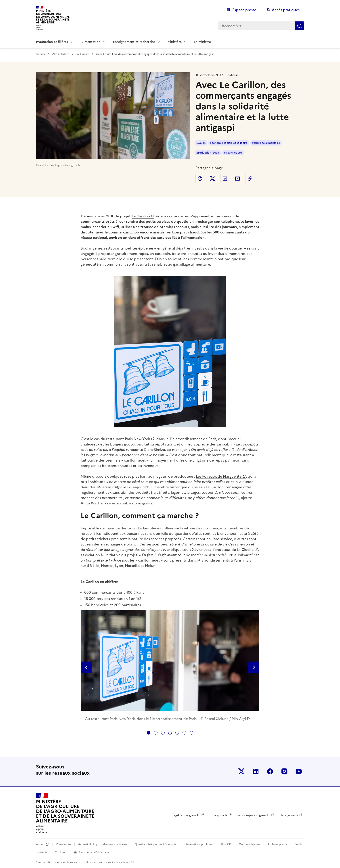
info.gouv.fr (218, 815)
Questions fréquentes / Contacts (155, 844)
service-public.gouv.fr (254, 815)
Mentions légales (249, 844)
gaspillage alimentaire (266, 143)
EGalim (201, 143)
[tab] (149, 733)
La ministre (203, 42)
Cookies (60, 852)
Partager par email (237, 179)
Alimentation (90, 42)
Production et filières (52, 42)
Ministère (175, 42)
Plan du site (64, 844)
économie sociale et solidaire (229, 143)
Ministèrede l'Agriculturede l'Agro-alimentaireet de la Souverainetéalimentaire (53, 17)
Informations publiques (199, 844)
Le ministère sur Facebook (270, 771)
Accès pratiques (286, 10)
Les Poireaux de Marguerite (219, 476)
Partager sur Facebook (200, 179)
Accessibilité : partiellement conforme (103, 844)
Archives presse (277, 844)
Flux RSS (226, 844)
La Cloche (245, 550)
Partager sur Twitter (212, 179)
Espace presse (244, 10)
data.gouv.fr (289, 815)
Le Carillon (141, 216)
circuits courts (233, 153)
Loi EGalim (83, 54)
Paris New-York (137, 439)
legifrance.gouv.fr (186, 815)
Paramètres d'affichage (94, 852)
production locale (208, 153)
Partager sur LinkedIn (225, 179)
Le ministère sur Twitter (241, 771)
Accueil (41, 54)
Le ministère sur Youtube (299, 771)
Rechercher (300, 26)
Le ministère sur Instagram (284, 771)
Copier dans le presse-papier (250, 179)
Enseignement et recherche (134, 42)
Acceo (40, 844)
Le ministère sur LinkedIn (256, 771)
